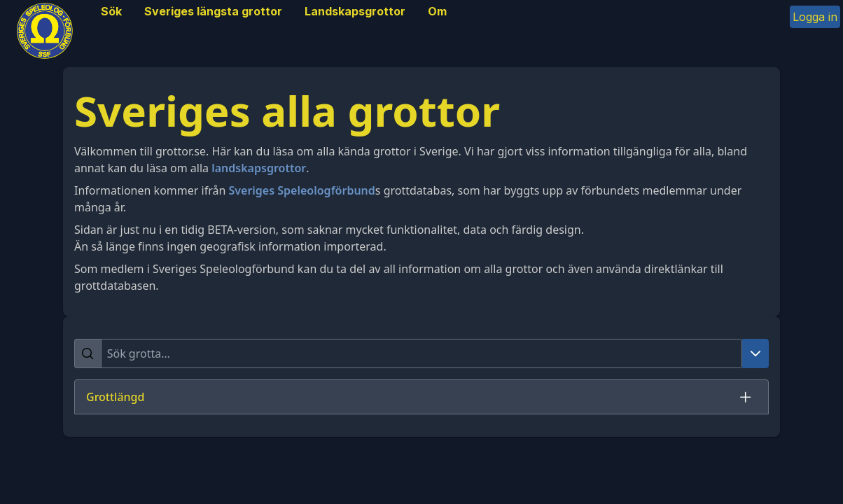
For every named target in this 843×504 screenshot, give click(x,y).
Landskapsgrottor (355, 11)
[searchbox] (422, 353)
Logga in (815, 17)
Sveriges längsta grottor (213, 11)
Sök (111, 11)
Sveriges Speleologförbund (301, 190)
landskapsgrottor (259, 168)
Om (437, 11)
